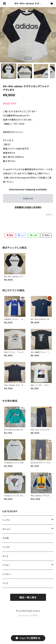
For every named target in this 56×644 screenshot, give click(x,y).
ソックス (6, 547)
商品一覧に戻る (28, 597)
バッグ (5, 583)
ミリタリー (7, 574)
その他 (6, 538)
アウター (6, 565)
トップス (6, 520)
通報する (49, 215)
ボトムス (6, 529)
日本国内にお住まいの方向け (28, 207)
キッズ (5, 556)
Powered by (28, 616)
